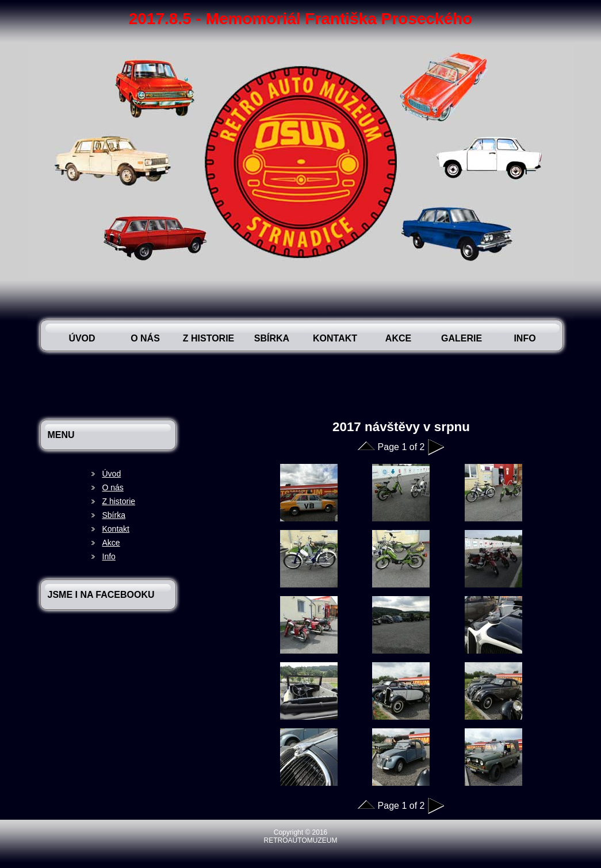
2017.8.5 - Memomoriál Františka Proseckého (301, 19)
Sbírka (272, 338)
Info (525, 338)
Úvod (82, 338)
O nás (145, 338)
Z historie (209, 338)
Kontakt (335, 338)
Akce (398, 338)
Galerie (462, 338)
